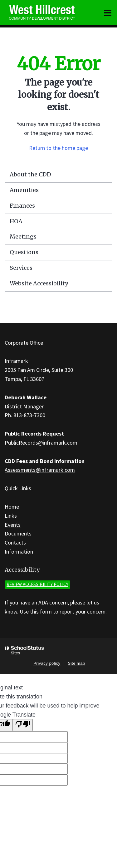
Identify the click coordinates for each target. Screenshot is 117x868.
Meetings (23, 237)
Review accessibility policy (37, 584)
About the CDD (30, 174)
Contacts (15, 542)
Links (11, 516)
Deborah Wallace (26, 397)
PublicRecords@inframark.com (41, 443)
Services (21, 268)
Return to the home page (58, 148)
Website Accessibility (39, 283)
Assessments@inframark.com (40, 470)
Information (19, 552)
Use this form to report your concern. (63, 612)
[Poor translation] (23, 725)
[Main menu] (108, 12)
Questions (24, 252)
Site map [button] (77, 663)
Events (13, 525)
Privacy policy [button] (47, 663)
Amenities (24, 190)
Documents (18, 533)
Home (12, 507)
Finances (22, 206)
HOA (16, 221)
